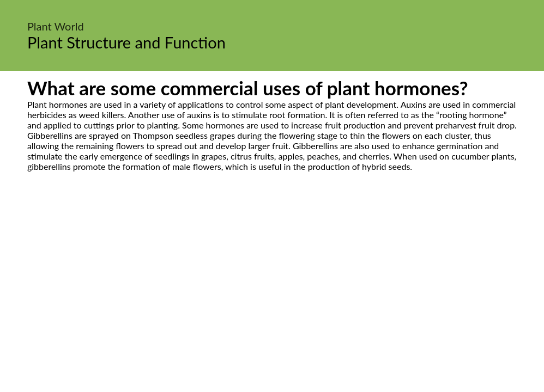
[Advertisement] (272, 274)
